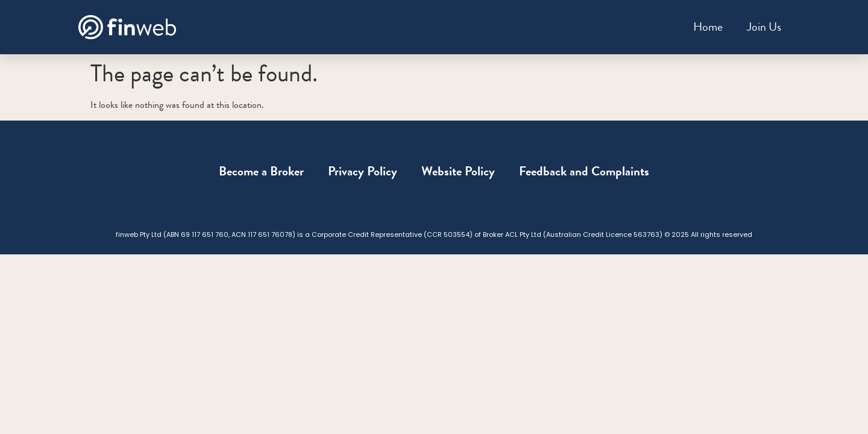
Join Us (764, 27)
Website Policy (458, 171)
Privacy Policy (363, 171)
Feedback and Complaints (584, 171)
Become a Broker (261, 171)
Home (708, 27)
